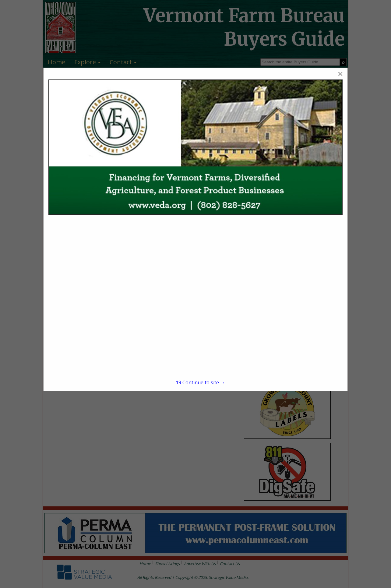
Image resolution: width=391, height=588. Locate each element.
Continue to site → (200, 382)
